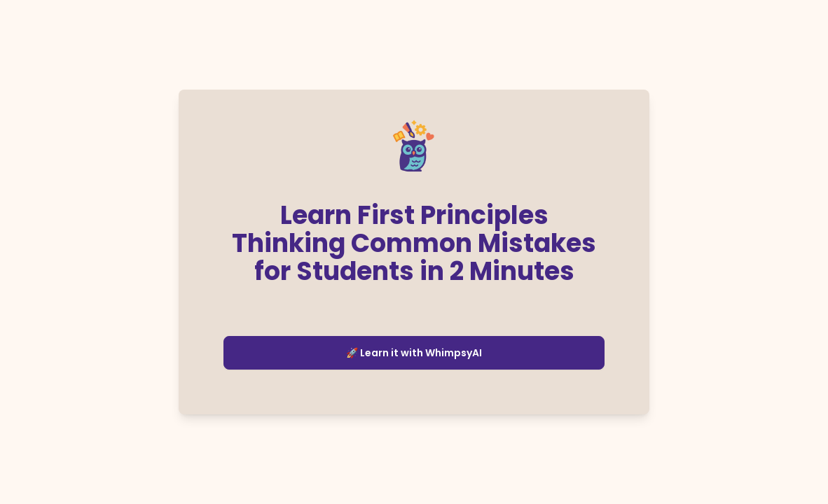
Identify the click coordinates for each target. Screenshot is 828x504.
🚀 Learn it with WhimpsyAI (414, 353)
